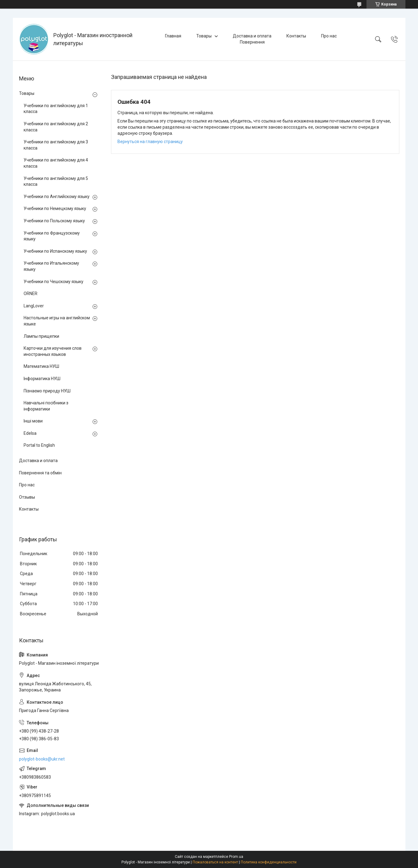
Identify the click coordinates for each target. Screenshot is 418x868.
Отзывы (27, 497)
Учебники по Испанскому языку (55, 251)
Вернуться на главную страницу (150, 142)
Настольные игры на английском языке (57, 321)
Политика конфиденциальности (269, 862)
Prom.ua (236, 857)
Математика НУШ (41, 366)
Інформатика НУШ (42, 379)
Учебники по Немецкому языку (55, 208)
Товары (204, 36)
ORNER (31, 294)
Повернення (252, 42)
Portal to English (39, 445)
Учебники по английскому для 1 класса (56, 109)
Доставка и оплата (252, 36)
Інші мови (33, 421)
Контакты (296, 36)
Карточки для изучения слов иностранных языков (53, 351)
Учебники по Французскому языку (52, 236)
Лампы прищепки (41, 336)
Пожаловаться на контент (215, 862)
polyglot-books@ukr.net (42, 759)
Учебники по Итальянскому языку (51, 266)
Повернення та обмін (40, 473)
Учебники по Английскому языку (57, 197)
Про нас (329, 36)
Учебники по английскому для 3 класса (56, 145)
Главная (173, 36)
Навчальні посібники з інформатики (46, 406)
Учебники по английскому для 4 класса (56, 163)
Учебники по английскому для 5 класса (56, 181)
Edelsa (30, 433)
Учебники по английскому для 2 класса (56, 127)
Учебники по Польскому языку (54, 221)
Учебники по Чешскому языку (54, 282)
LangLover (34, 306)
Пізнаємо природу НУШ (47, 391)
